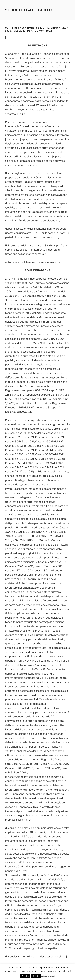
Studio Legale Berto (28, 10)
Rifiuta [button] (36, 976)
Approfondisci (48, 976)
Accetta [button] (25, 976)
